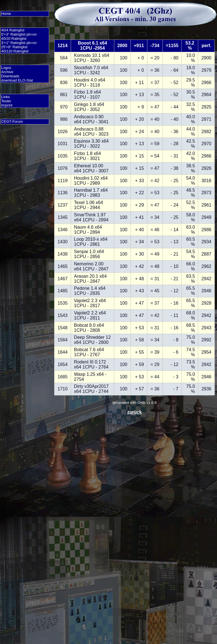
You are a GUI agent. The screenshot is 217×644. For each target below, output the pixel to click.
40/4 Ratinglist (13, 30)
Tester (6, 101)
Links (5, 97)
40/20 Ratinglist (14, 39)
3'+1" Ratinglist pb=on (19, 43)
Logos (6, 68)
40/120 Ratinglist (15, 51)
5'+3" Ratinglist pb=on (19, 34)
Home (6, 14)
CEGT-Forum (12, 121)
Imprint (7, 105)
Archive (7, 72)
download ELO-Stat (17, 80)
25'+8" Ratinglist (14, 47)
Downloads (10, 76)
